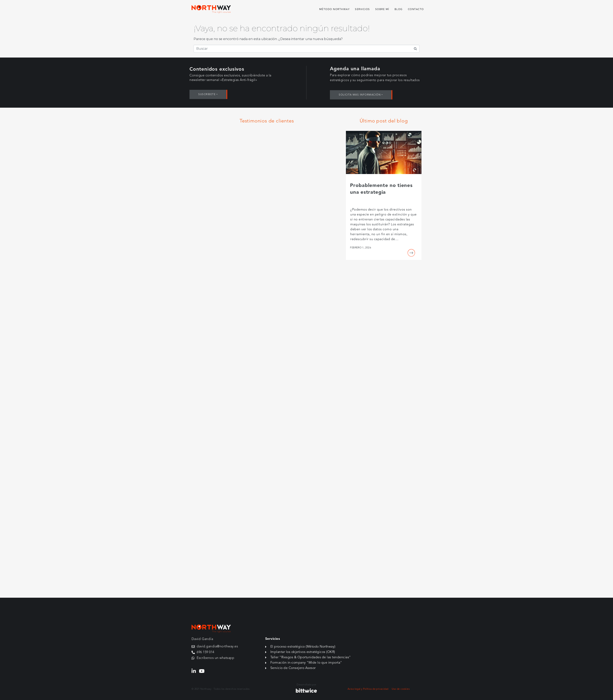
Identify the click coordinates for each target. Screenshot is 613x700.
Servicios (362, 9)
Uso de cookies (401, 689)
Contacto (416, 9)
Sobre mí (382, 9)
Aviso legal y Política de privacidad (368, 689)
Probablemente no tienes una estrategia (381, 189)
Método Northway (335, 9)
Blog (399, 9)
